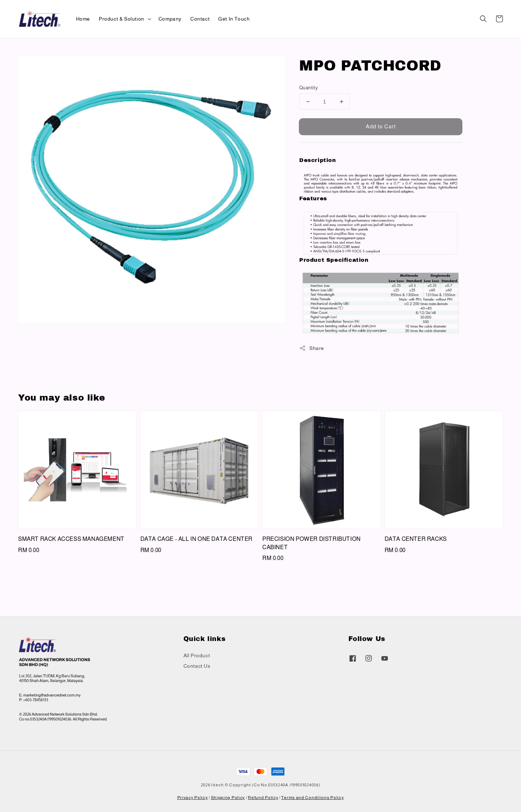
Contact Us (197, 666)
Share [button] (312, 348)
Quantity (308, 88)
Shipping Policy (228, 798)
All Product (197, 655)
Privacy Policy (193, 798)
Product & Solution (122, 19)
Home (83, 19)
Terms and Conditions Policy (312, 798)
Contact (200, 19)
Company (170, 19)
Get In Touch (234, 19)
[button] (483, 19)
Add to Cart (381, 126)
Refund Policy (263, 798)
